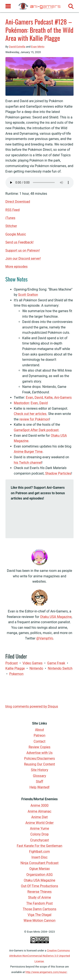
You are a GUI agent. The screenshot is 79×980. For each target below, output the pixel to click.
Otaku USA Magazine (56, 617)
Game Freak (56, 663)
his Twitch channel (28, 463)
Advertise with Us (40, 753)
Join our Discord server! (23, 259)
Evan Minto (38, 47)
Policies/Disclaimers (39, 758)
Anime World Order (39, 823)
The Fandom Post (40, 903)
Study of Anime (39, 897)
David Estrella (17, 47)
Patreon (40, 735)
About (39, 730)
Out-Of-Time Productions (39, 886)
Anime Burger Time (28, 452)
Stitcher (11, 226)
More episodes (17, 267)
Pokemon (16, 674)
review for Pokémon (34, 419)
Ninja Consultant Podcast (39, 863)
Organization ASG (39, 875)
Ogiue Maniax (39, 869)
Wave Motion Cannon (40, 920)
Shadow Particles (58, 473)
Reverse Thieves (39, 892)
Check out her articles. (31, 414)
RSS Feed (13, 210)
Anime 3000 (40, 805)
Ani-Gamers (63, 397)
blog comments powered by (32, 706)
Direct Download (18, 202)
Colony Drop (39, 834)
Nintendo (36, 668)
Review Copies (40, 747)
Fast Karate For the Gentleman (39, 846)
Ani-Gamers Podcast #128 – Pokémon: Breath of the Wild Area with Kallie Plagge (39, 30)
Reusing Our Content (39, 764)
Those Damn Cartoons (40, 909)
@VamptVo (45, 638)
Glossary (39, 776)
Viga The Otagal (39, 915)
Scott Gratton (28, 295)
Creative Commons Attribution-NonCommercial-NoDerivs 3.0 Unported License (39, 956)
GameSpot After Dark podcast (36, 430)
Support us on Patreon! (23, 250)
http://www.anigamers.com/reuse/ (46, 972)
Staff (39, 782)
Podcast (12, 663)
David (39, 397)
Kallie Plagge (15, 668)
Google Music (16, 234)
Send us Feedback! (20, 242)
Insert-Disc (39, 857)
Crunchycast (39, 840)
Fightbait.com (39, 852)
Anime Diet (40, 817)
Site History (40, 770)
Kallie (49, 397)
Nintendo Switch (60, 668)
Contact (40, 741)
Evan (29, 397)
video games (33, 663)
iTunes (10, 218)
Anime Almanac (39, 811)
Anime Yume (39, 828)
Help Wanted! (39, 787)
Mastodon (21, 403)
